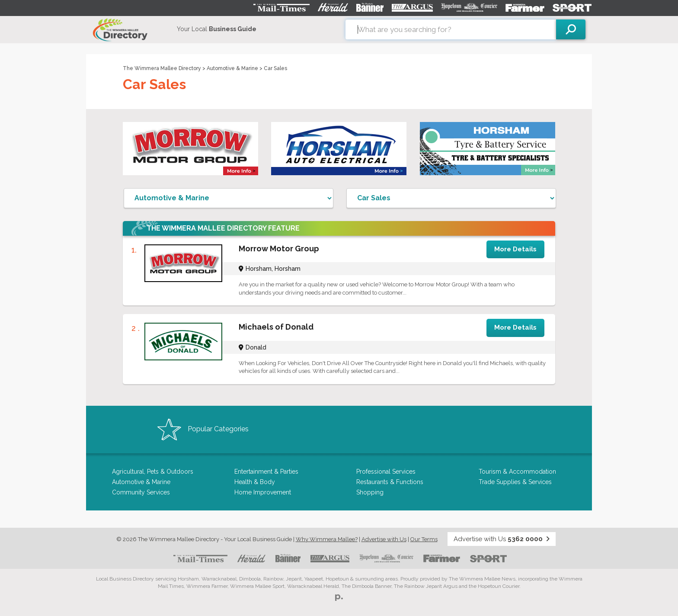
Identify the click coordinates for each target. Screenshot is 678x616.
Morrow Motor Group (279, 249)
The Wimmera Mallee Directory (162, 68)
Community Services (141, 492)
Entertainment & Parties (266, 472)
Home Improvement (263, 492)
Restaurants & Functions (390, 482)
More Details (515, 249)
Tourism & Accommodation (517, 472)
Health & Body (255, 482)
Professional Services (386, 472)
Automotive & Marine (232, 68)
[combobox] (451, 29)
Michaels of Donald (276, 327)
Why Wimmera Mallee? (327, 539)
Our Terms (424, 539)
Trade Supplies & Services (515, 482)
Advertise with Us (384, 539)
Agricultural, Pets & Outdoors (153, 472)
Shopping (370, 492)
